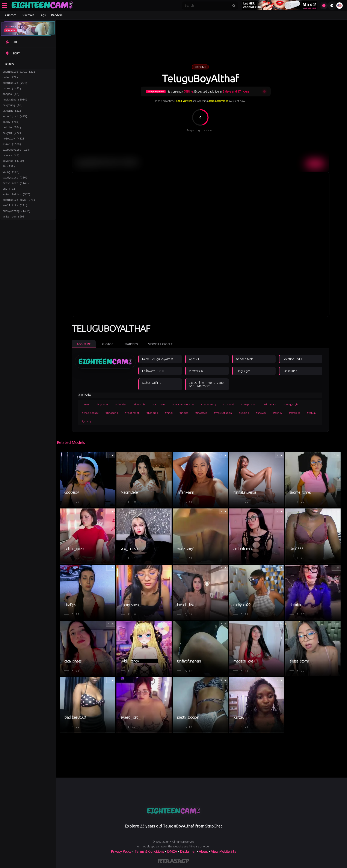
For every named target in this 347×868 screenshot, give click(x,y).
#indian (184, 413)
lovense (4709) (13, 172)
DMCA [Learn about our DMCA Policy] (172, 852)
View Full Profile (160, 344)
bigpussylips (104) (17, 159)
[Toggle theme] (332, 6)
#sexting (244, 413)
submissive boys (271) (19, 215)
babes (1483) (12, 91)
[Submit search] (234, 6)
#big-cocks (102, 404)
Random (57, 15)
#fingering (112, 413)
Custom (11, 15)
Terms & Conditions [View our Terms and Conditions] (149, 852)
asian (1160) (12, 153)
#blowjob (139, 404)
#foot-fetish (132, 413)
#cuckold (228, 404)
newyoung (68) (13, 110)
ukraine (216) (13, 116)
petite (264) (12, 134)
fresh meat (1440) (16, 197)
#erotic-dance (90, 413)
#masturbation (223, 413)
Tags (42, 15)
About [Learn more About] (203, 852)
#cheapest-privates (183, 404)
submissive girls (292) (20, 72)
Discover (28, 15)
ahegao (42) (11, 97)
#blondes (121, 404)
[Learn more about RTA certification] (164, 862)
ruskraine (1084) (15, 103)
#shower (261, 413)
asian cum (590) (14, 234)
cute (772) (10, 79)
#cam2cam (158, 404)
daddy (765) (11, 128)
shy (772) (10, 203)
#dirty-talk (270, 404)
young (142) (11, 184)
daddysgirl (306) (15, 190)
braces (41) (11, 166)
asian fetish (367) (17, 209)
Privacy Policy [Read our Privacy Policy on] (121, 852)
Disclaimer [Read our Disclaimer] (188, 852)
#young (86, 421)
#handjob (152, 413)
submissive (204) (15, 85)
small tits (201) (15, 221)
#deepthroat (249, 404)
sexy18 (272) (12, 141)
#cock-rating (208, 404)
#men (85, 404)
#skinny (278, 413)
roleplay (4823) (14, 147)
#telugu (312, 413)
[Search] (207, 6)
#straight (295, 413)
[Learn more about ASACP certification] (180, 862)
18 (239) (9, 178)
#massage (201, 413)
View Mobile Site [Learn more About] (224, 852)
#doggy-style (290, 404)
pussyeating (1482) (17, 228)
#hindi (169, 413)
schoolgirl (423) (15, 122)
